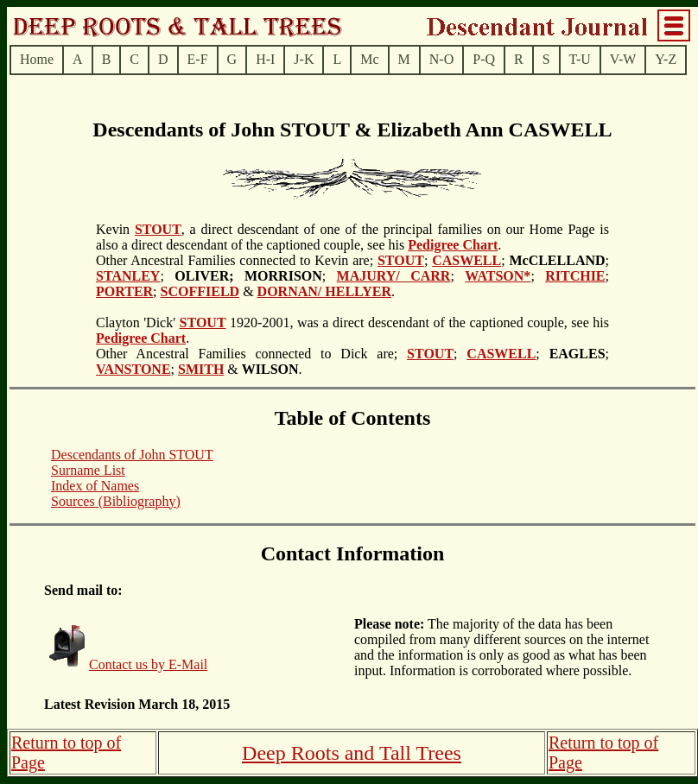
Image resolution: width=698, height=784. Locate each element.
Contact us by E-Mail (148, 664)
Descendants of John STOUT (132, 455)
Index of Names (95, 486)
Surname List (88, 470)
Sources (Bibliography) (116, 501)
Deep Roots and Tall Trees (352, 753)
